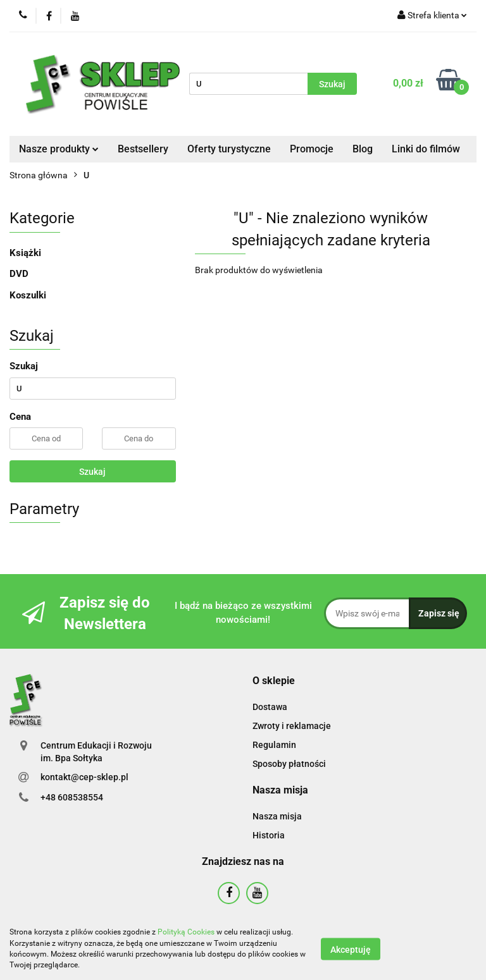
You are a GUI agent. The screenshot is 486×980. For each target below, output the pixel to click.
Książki (25, 253)
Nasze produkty (59, 149)
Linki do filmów (426, 149)
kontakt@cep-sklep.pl (84, 777)
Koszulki (28, 295)
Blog (363, 149)
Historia (269, 835)
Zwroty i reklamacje (292, 726)
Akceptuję (351, 949)
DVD (19, 274)
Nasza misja (277, 816)
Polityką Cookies (186, 932)
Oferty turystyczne (229, 149)
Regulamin (274, 745)
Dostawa (270, 707)
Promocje (312, 149)
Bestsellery (143, 149)
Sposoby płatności (289, 764)
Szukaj (92, 472)
